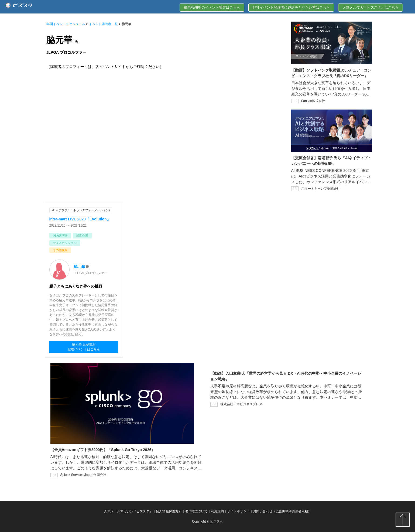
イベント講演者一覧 (103, 24)
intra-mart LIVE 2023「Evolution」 (80, 219)
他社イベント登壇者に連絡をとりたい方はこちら (291, 7)
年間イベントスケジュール (66, 24)
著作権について (196, 511)
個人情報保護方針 (169, 511)
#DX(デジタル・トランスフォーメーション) (81, 210)
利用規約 (217, 511)
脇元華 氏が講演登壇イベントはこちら (84, 347)
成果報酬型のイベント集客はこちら (212, 7)
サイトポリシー (238, 511)
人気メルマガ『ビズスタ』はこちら (371, 7)
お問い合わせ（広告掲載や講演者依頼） (282, 511)
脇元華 (80, 267)
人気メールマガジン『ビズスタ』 (128, 511)
